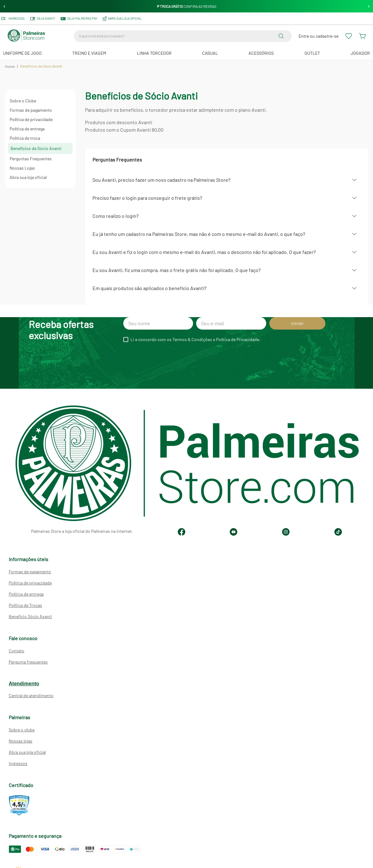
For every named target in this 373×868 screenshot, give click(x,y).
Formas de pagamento (31, 110)
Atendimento (24, 684)
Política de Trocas (25, 605)
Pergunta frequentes (28, 662)
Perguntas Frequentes (31, 159)
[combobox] (183, 36)
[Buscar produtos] (282, 36)
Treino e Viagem (89, 53)
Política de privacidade (31, 119)
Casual (210, 53)
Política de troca (25, 138)
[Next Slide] (369, 6)
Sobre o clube (22, 730)
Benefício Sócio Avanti (30, 616)
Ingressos (13, 19)
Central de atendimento (31, 695)
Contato (17, 651)
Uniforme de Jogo (22, 53)
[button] (227, 180)
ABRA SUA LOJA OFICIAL (122, 19)
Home (10, 66)
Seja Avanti (42, 19)
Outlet (312, 53)
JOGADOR (360, 53)
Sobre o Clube (23, 101)
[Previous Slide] (5, 6)
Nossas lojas (21, 741)
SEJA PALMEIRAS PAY (79, 19)
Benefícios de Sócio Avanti (36, 148)
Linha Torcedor (154, 53)
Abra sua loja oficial (28, 177)
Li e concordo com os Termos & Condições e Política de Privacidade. (195, 340)
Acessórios (261, 53)
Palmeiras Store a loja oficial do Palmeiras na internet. (82, 531)
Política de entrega (27, 129)
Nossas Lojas (22, 168)
